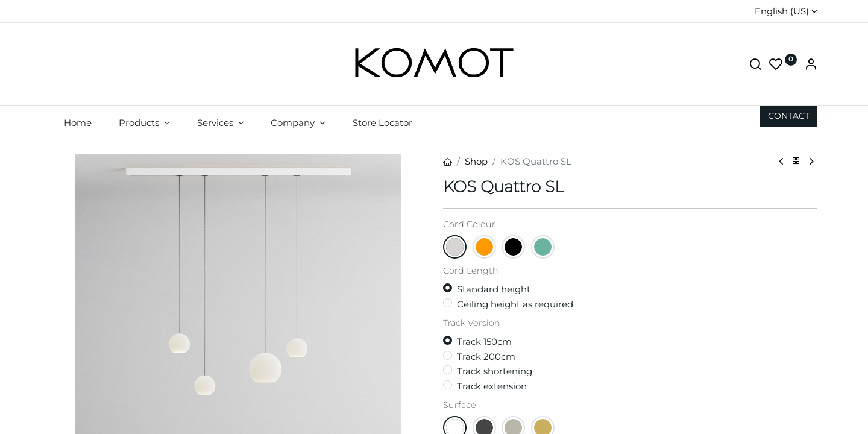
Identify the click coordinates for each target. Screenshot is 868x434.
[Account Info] (811, 65)
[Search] (755, 65)
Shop (476, 161)
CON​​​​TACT (789, 116)
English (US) (782, 11)
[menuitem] (78, 123)
